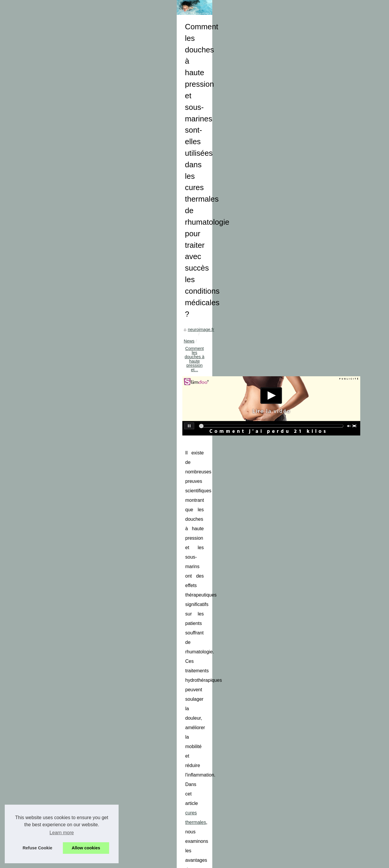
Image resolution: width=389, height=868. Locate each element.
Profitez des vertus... (43, 504)
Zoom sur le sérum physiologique (177, 843)
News (148, 249)
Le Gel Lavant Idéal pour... (49, 599)
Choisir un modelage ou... (48, 640)
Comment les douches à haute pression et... (200, 249)
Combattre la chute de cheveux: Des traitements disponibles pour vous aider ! (219, 753)
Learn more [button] (62, 833)
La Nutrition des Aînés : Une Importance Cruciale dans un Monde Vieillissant (319, 711)
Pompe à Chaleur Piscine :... (51, 424)
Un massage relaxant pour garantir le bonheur (189, 833)
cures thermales (277, 351)
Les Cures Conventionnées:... (52, 693)
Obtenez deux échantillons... (51, 491)
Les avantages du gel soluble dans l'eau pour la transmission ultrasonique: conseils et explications (238, 763)
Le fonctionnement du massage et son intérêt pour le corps (159, 711)
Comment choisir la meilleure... (53, 559)
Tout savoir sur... (40, 370)
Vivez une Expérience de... (49, 680)
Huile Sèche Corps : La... (48, 532)
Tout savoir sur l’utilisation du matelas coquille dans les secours (205, 743)
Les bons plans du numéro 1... (53, 478)
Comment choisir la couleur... (52, 653)
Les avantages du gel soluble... (53, 396)
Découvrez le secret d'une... (50, 451)
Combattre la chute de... (47, 383)
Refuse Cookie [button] (37, 848)
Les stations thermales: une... (52, 613)
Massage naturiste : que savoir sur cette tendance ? (194, 774)
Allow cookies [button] (86, 848)
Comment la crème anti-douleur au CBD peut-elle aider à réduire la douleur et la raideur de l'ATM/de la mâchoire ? (231, 821)
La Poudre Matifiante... (46, 586)
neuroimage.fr (124, 249)
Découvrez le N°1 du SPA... (50, 706)
